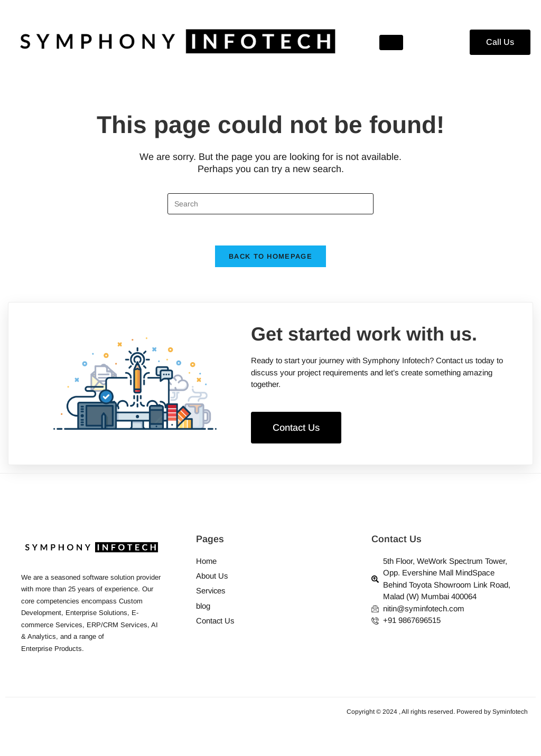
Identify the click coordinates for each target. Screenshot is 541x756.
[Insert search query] (270, 204)
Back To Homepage (270, 257)
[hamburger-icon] (391, 42)
